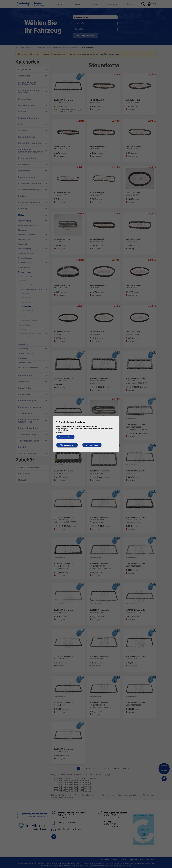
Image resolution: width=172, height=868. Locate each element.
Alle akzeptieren (67, 445)
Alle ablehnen (92, 445)
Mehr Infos (60, 432)
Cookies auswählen (66, 437)
